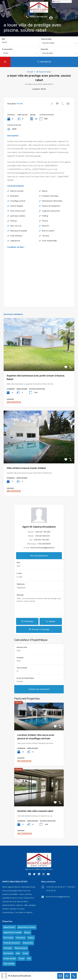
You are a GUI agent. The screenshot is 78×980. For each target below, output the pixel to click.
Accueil (30, 72)
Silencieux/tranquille (19, 231)
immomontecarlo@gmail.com (42, 548)
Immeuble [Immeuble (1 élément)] (8, 948)
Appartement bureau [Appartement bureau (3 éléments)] (27, 927)
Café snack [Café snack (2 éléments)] (8, 938)
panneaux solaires (18, 216)
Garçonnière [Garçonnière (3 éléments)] (28, 943)
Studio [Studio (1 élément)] (25, 953)
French (56, 1)
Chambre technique (50, 196)
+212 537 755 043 (43, 532)
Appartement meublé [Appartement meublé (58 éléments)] (13, 932)
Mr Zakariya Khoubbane (20, 976)
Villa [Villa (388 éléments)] (29, 959)
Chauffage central (18, 201)
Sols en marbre (48, 231)
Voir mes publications (39, 556)
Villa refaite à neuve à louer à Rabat (26, 468)
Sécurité (45, 226)
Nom (18, 563)
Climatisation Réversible (52, 201)
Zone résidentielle (49, 241)
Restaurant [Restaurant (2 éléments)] (8, 953)
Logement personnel (51, 211)
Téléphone (21, 584)
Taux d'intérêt (22, 668)
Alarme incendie (17, 191)
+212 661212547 (44, 544)
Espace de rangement (51, 206)
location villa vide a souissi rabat (35, 811)
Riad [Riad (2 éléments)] (18, 953)
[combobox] (58, 44)
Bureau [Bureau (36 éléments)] (27, 932)
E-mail (19, 573)
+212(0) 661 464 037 (36, 17)
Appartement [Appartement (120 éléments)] (9, 927)
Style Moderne (16, 236)
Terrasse (46, 236)
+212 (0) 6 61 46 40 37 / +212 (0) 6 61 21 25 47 (61, 889)
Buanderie (14, 196)
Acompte (20, 658)
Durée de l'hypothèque (25, 678)
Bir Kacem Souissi (44, 72)
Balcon (45, 191)
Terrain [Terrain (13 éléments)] (21, 959)
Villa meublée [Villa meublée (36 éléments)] (9, 964)
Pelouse (14, 221)
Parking (45, 216)
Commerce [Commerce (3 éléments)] (20, 938)
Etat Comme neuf (18, 211)
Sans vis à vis (16, 226)
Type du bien (46, 39)
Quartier (45, 49)
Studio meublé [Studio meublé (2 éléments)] (10, 959)
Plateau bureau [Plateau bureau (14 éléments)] (21, 948)
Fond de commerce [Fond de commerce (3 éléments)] (12, 943)
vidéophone (15, 241)
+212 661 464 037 (42, 536)
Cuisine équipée (17, 206)
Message (20, 595)
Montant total (22, 647)
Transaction (7, 49)
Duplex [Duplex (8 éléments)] (31, 938)
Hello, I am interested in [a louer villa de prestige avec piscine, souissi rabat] (39, 605)
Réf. (4, 39)
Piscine (45, 221)
